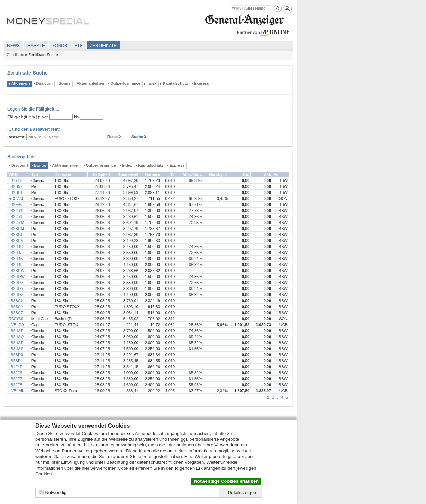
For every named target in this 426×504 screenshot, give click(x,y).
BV (172, 174)
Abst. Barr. (192, 174)
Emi (277, 174)
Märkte (36, 46)
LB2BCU (16, 235)
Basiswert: (16, 137)
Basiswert (64, 174)
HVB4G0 (16, 325)
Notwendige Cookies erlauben (226, 481)
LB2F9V (16, 204)
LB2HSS (16, 349)
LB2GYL (16, 217)
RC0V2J (16, 198)
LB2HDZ (16, 295)
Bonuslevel (128, 174)
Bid (246, 174)
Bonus (65, 83)
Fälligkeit (101, 174)
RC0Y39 (16, 319)
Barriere (153, 174)
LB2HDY (16, 289)
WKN (13, 174)
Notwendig (56, 493)
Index (152, 83)
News (13, 46)
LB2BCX (16, 301)
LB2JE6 (15, 373)
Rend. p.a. (218, 174)
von (44, 117)
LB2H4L (16, 265)
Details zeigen (242, 493)
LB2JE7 (15, 379)
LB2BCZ (16, 313)
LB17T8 (15, 180)
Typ (35, 174)
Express (202, 83)
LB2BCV (16, 241)
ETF (79, 46)
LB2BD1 (16, 361)
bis (76, 117)
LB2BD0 (16, 355)
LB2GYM (16, 223)
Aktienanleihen (90, 83)
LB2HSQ (16, 337)
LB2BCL (16, 192)
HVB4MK (16, 391)
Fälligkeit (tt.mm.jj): (24, 117)
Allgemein (21, 83)
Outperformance (125, 83)
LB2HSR (16, 343)
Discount (44, 83)
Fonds (60, 46)
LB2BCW (16, 271)
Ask (267, 174)
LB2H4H (16, 247)
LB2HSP (16, 331)
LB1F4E (16, 367)
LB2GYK (16, 211)
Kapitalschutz (175, 83)
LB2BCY (16, 307)
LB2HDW (17, 277)
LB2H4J (15, 253)
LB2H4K (16, 259)
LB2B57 (15, 186)
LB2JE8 (15, 385)
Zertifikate (103, 46)
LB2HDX (16, 283)
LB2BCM (16, 229)
